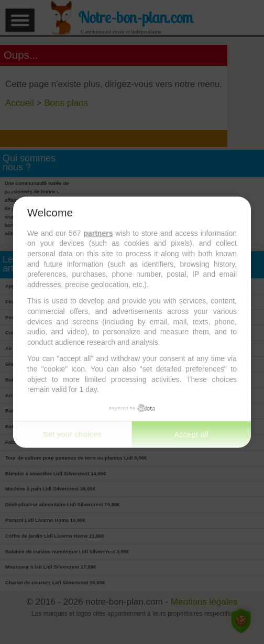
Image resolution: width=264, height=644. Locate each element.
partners (98, 233)
